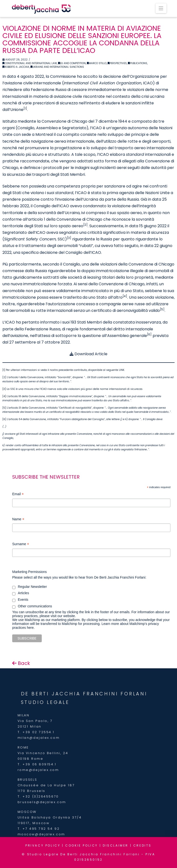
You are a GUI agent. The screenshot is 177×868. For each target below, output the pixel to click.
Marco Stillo (97, 63)
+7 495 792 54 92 (41, 829)
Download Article (88, 354)
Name (18, 520)
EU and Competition (72, 63)
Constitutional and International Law (30, 63)
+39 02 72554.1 (38, 732)
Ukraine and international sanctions (57, 67)
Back (21, 663)
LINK (122, 370)
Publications (138, 63)
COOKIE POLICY (82, 845)
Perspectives (117, 63)
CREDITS (142, 845)
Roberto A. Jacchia (16, 67)
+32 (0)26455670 (41, 796)
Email (18, 495)
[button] (161, 8)
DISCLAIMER (116, 845)
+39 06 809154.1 (39, 764)
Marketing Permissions (30, 572)
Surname (21, 545)
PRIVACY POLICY (43, 845)
